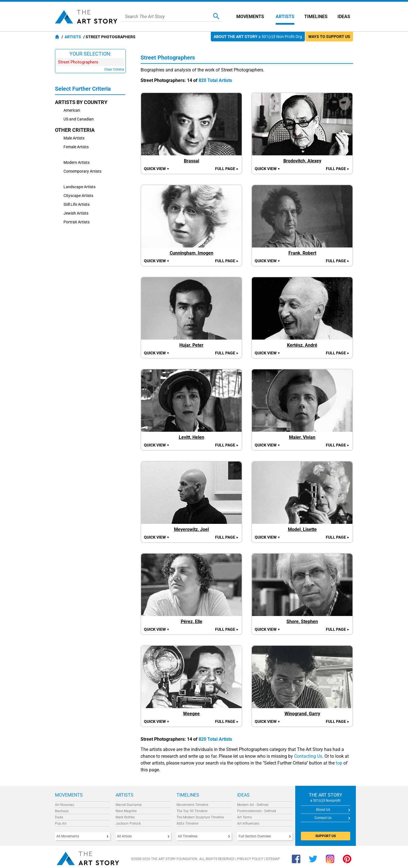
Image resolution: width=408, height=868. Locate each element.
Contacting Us (308, 756)
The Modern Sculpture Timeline (200, 817)
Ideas (344, 17)
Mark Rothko (125, 817)
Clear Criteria (114, 69)
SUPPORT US (326, 836)
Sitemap (273, 859)
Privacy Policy (250, 859)
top (339, 763)
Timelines (316, 17)
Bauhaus (62, 811)
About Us (323, 810)
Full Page (227, 169)
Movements (250, 17)
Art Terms (245, 817)
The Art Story (86, 17)
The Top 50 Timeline (192, 811)
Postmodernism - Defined (257, 811)
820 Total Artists (215, 80)
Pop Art (61, 823)
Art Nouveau (65, 805)
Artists (285, 17)
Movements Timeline (192, 805)
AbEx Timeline (187, 823)
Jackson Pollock (128, 823)
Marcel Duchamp (129, 805)
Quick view (157, 169)
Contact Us (323, 818)
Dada (59, 817)
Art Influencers (248, 823)
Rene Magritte (126, 811)
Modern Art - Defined (253, 805)
